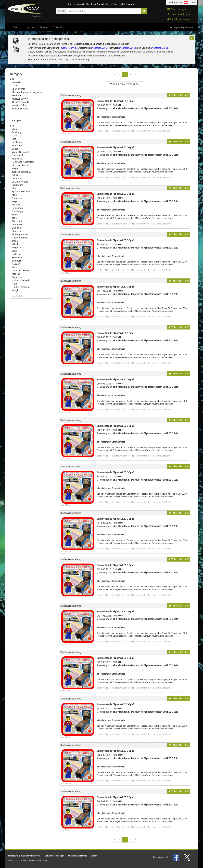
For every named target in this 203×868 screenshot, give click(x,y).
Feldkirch (16, 175)
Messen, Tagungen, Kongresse (27, 92)
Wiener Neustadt (20, 152)
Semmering (18, 185)
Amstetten (17, 224)
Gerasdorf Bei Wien (22, 271)
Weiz (14, 251)
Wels (14, 267)
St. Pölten (17, 145)
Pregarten (17, 248)
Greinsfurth (18, 155)
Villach (15, 244)
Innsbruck (17, 142)
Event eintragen (177, 9)
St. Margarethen (20, 234)
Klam (14, 188)
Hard (14, 284)
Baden (15, 149)
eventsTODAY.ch (127, 48)
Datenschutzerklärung (77, 856)
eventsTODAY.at (99, 48)
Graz (14, 136)
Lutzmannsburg (20, 182)
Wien (14, 129)
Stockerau (17, 231)
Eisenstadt (17, 221)
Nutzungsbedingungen (54, 856)
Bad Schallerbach (21, 280)
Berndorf (16, 261)
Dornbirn (16, 178)
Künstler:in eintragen (179, 19)
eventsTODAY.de (69, 48)
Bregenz (16, 169)
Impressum (13, 856)
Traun (15, 241)
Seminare (17, 95)
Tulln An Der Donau (21, 172)
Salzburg (16, 132)
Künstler (44, 27)
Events (16, 27)
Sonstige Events (20, 109)
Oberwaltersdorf (20, 238)
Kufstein (16, 205)
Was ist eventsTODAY (31, 856)
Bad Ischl (17, 228)
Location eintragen (179, 14)
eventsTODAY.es (159, 48)
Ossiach (16, 264)
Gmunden (17, 198)
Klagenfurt (17, 159)
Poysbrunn (17, 257)
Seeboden (17, 277)
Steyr (14, 201)
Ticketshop (59, 27)
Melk (14, 195)
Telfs (14, 218)
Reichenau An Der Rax (23, 162)
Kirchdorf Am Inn (20, 165)
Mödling (16, 274)
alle (12, 79)
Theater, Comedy (20, 102)
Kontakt (94, 856)
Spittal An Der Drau (21, 192)
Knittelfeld (17, 254)
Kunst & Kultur (19, 105)
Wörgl (15, 290)
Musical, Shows (20, 99)
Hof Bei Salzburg (20, 287)
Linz (14, 139)
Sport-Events (18, 89)
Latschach (17, 208)
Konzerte (16, 82)
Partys (15, 86)
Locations (30, 27)
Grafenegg (17, 211)
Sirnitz (15, 215)
